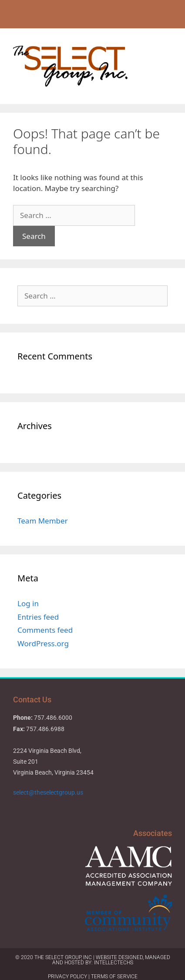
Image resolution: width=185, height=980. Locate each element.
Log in (28, 603)
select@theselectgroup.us (49, 792)
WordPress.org (43, 643)
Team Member (43, 521)
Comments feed (45, 630)
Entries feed (38, 617)
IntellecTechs (114, 963)
